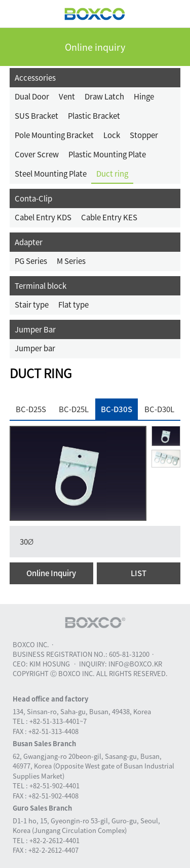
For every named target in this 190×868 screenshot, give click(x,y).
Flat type (73, 305)
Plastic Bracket (94, 116)
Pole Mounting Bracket (54, 135)
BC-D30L (159, 409)
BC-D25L (74, 409)
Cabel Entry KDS (43, 217)
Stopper (144, 135)
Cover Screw (37, 154)
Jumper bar (35, 348)
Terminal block (41, 286)
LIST (139, 573)
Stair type (32, 305)
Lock (112, 135)
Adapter (29, 242)
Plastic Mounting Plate (107, 154)
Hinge (144, 96)
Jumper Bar (35, 329)
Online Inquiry (51, 573)
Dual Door (32, 96)
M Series (71, 261)
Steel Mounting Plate (51, 174)
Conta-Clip (33, 198)
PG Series (31, 261)
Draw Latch (104, 96)
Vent (67, 96)
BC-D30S (117, 409)
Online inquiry (95, 47)
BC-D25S (31, 409)
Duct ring (112, 174)
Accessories (35, 78)
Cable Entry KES (109, 217)
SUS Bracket (36, 116)
